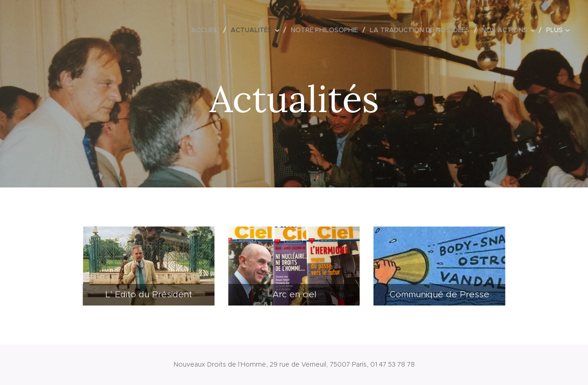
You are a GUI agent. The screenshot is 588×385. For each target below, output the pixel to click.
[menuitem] (207, 30)
